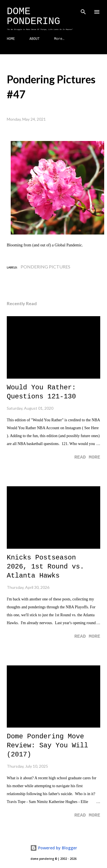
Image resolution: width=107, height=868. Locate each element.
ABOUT (34, 39)
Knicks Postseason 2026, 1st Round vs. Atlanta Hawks (45, 567)
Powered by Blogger (54, 848)
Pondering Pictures (45, 267)
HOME (11, 39)
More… (59, 39)
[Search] (83, 10)
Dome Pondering (33, 17)
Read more (87, 457)
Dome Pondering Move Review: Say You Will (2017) (47, 746)
